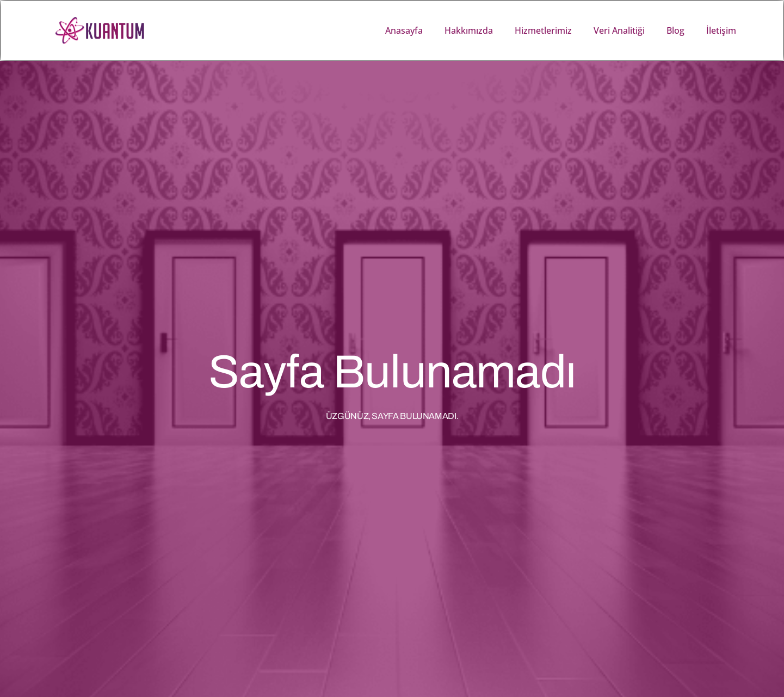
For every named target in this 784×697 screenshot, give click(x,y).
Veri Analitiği (619, 30)
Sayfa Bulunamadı (392, 372)
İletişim (721, 30)
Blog (675, 30)
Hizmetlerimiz (543, 30)
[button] (772, 30)
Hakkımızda (469, 30)
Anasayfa (404, 30)
